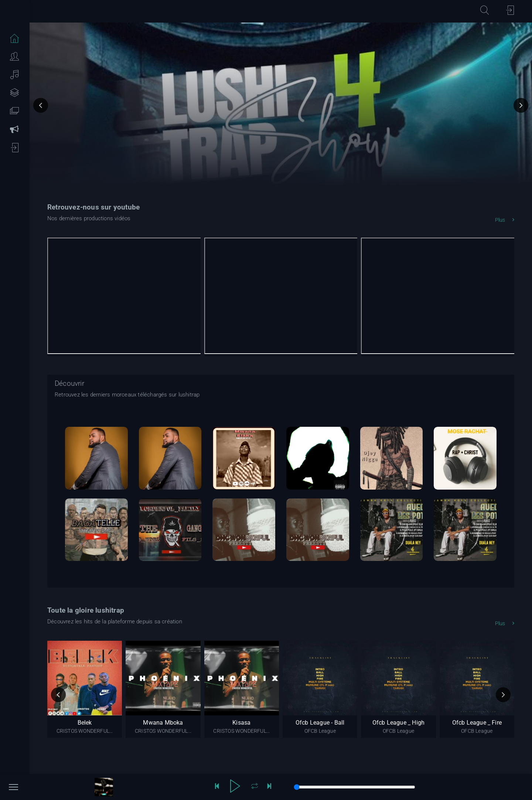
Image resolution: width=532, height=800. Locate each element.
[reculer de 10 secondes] (217, 787)
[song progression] (354, 787)
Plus (505, 220)
